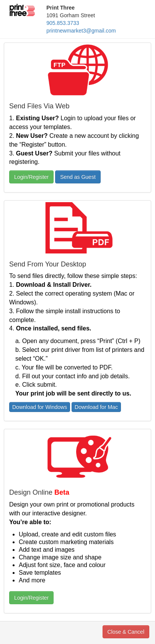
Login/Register (31, 177)
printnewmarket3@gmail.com (81, 31)
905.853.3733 (63, 23)
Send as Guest (78, 177)
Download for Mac (96, 407)
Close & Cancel (126, 632)
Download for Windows (40, 407)
